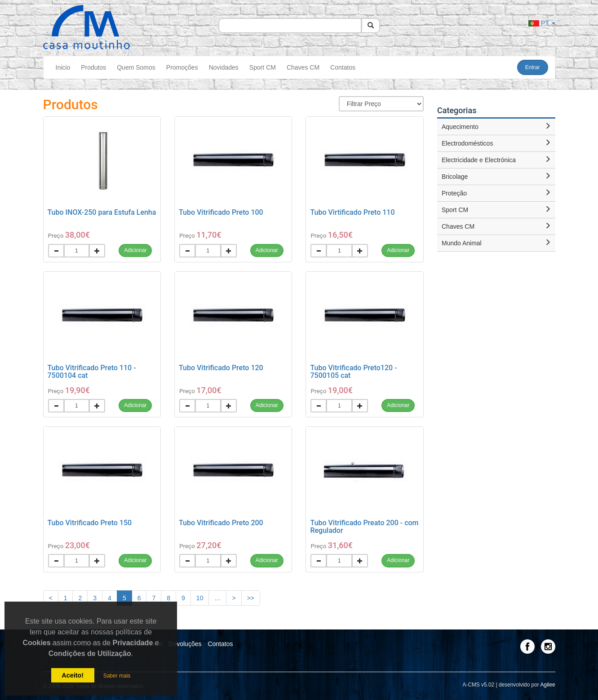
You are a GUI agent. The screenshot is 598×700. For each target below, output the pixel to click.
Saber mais (117, 676)
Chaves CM (303, 67)
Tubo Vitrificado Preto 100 (221, 212)
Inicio (63, 67)
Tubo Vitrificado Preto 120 (221, 368)
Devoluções (185, 644)
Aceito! (73, 675)
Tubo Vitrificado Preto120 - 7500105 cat (353, 372)
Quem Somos (136, 67)
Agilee (547, 685)
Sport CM (263, 67)
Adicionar (135, 250)
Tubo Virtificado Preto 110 (352, 212)
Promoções (182, 67)
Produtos (93, 67)
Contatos (343, 67)
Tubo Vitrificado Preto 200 (221, 523)
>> (251, 598)
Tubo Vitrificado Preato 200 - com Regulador (364, 527)
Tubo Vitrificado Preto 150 (90, 523)
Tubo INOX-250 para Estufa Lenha (102, 212)
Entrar (533, 67)
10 (200, 598)
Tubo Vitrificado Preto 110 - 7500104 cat (92, 372)
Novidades (224, 67)
